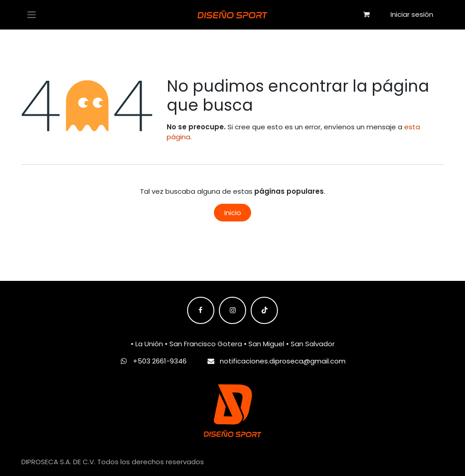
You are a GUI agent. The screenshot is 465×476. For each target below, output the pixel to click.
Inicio (233, 213)
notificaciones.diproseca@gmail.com (283, 361)
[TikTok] (264, 310)
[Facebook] (201, 310)
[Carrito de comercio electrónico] (366, 15)
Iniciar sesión (412, 14)
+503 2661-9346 (160, 361)
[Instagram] (232, 310)
